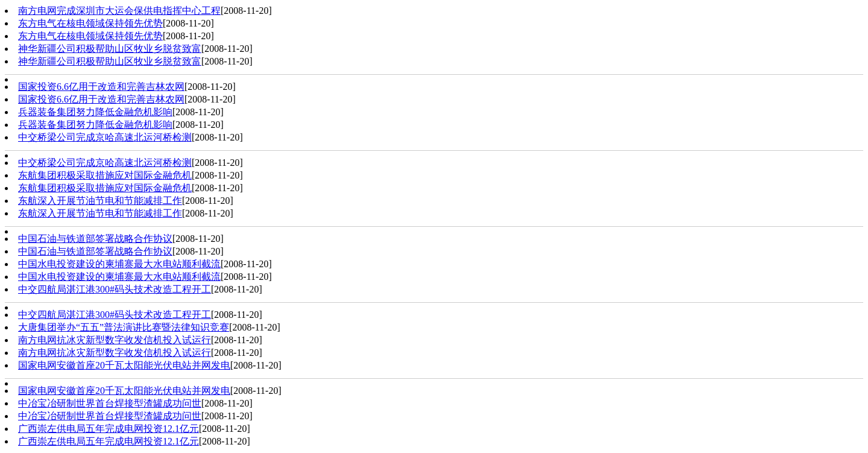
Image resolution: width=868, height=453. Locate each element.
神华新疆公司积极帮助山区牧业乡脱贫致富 (110, 49)
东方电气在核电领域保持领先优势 (90, 23)
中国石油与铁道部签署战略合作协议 (95, 239)
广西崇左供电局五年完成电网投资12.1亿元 (108, 429)
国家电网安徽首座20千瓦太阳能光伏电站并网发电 (124, 365)
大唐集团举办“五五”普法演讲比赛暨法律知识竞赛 (124, 327)
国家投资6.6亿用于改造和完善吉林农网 (101, 87)
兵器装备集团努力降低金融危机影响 (95, 112)
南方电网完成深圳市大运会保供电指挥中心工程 (119, 11)
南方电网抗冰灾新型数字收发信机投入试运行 (115, 340)
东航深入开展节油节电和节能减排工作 (100, 201)
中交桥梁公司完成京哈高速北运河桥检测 (105, 137)
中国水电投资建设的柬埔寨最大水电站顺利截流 (119, 264)
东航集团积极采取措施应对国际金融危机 (105, 175)
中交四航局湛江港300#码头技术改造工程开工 (115, 289)
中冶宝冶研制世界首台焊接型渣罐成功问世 (110, 403)
